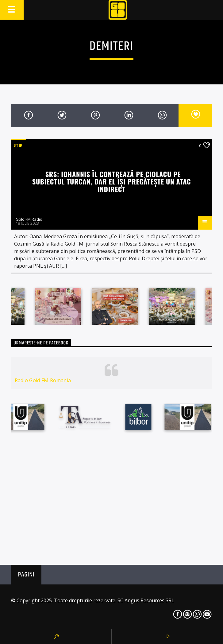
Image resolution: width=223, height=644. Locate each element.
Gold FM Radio (29, 219)
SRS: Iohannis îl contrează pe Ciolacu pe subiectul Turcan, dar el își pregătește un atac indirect (111, 181)
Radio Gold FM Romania (43, 380)
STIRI (19, 145)
